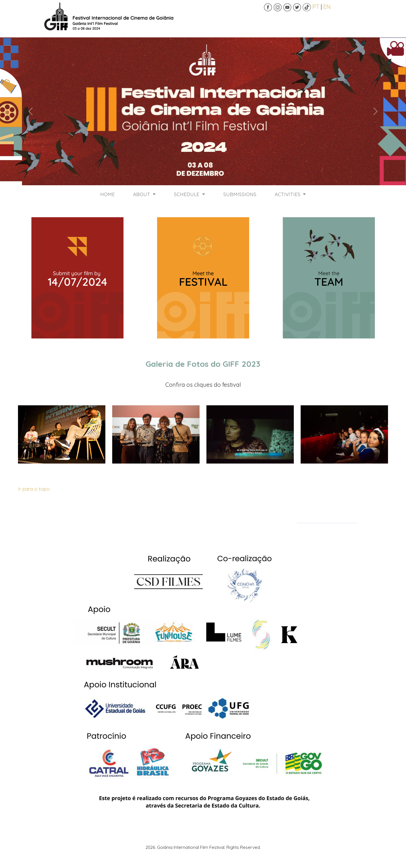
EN (327, 7)
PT (316, 7)
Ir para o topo (34, 489)
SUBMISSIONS (240, 194)
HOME (107, 194)
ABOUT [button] (142, 194)
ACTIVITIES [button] (288, 194)
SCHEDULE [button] (187, 194)
